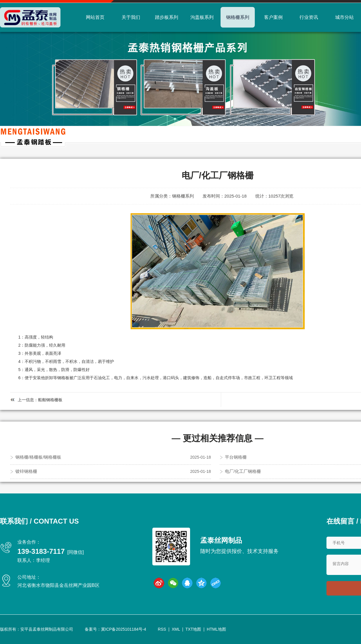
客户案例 (273, 17)
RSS (162, 629)
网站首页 (95, 17)
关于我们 (131, 17)
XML (176, 629)
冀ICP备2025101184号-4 (124, 629)
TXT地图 (193, 629)
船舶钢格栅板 (50, 400)
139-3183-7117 (41, 551)
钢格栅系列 (238, 17)
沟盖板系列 (202, 17)
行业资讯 (309, 17)
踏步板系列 (167, 17)
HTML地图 (216, 629)
